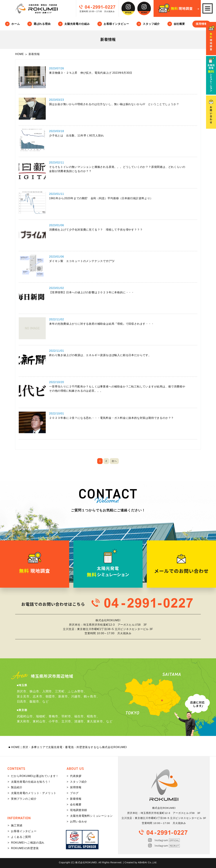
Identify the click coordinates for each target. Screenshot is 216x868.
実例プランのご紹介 (24, 799)
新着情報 (76, 799)
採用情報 (201, 24)
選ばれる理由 (42, 24)
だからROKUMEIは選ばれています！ (35, 776)
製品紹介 (17, 787)
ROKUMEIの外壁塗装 (25, 848)
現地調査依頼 (79, 810)
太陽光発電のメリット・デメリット (34, 793)
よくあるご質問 (21, 837)
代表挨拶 (76, 776)
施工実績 (17, 825)
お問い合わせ (79, 822)
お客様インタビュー (116, 24)
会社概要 (179, 24)
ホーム (16, 24)
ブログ (74, 793)
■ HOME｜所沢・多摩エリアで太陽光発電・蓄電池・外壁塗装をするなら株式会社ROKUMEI (68, 747)
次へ (114, 461)
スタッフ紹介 (151, 24)
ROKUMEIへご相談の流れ (28, 843)
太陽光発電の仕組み (77, 24)
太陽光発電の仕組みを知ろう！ (31, 782)
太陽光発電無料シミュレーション (91, 816)
